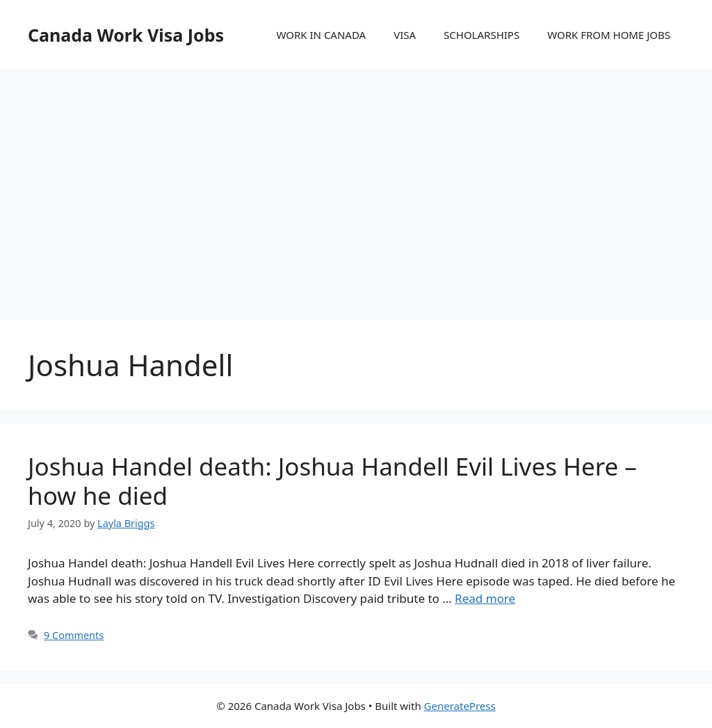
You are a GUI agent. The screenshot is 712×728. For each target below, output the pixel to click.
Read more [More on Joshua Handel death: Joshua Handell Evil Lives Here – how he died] (485, 598)
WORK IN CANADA (321, 35)
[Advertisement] (356, 181)
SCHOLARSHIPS (482, 35)
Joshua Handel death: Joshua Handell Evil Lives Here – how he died (332, 481)
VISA (405, 35)
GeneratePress (460, 706)
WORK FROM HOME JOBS (609, 35)
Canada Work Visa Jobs (126, 35)
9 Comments (74, 635)
